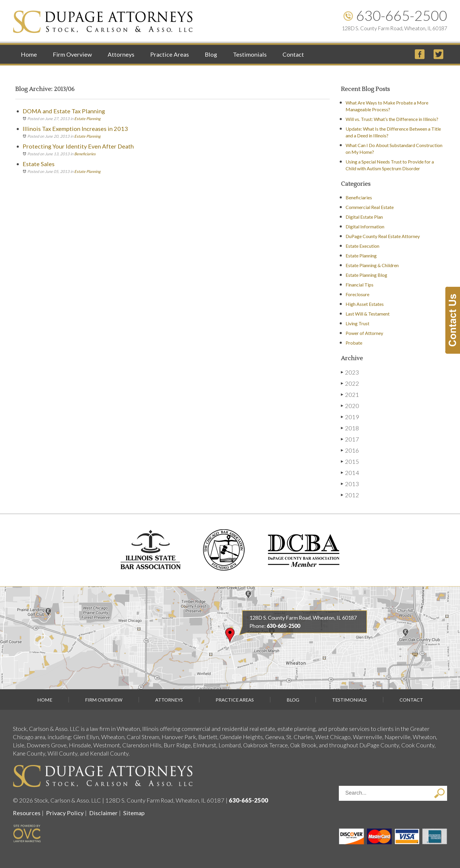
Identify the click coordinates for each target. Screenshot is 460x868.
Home (29, 54)
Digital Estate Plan (364, 217)
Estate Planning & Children (372, 265)
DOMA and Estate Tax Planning (64, 111)
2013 (350, 484)
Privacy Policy (65, 813)
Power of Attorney (364, 333)
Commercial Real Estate (370, 207)
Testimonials (250, 54)
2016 (350, 450)
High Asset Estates (365, 304)
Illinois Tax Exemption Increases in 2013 (75, 129)
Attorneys (121, 54)
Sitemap (134, 813)
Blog (211, 54)
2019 (350, 417)
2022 (350, 383)
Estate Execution (362, 246)
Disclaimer (103, 813)
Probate (354, 343)
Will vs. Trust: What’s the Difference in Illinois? (392, 119)
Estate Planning (87, 119)
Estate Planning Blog (366, 275)
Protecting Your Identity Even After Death (78, 146)
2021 (350, 394)
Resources (27, 813)
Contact (293, 54)
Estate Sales (39, 164)
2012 (350, 495)
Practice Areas (170, 54)
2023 (350, 372)
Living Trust (357, 323)
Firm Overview (72, 54)
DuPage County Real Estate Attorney (383, 236)
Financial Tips (360, 285)
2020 (350, 406)
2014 (350, 472)
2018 (350, 428)
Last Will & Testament (368, 314)
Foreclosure (357, 294)
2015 (350, 461)
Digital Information (365, 226)
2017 (350, 439)
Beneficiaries (85, 154)
